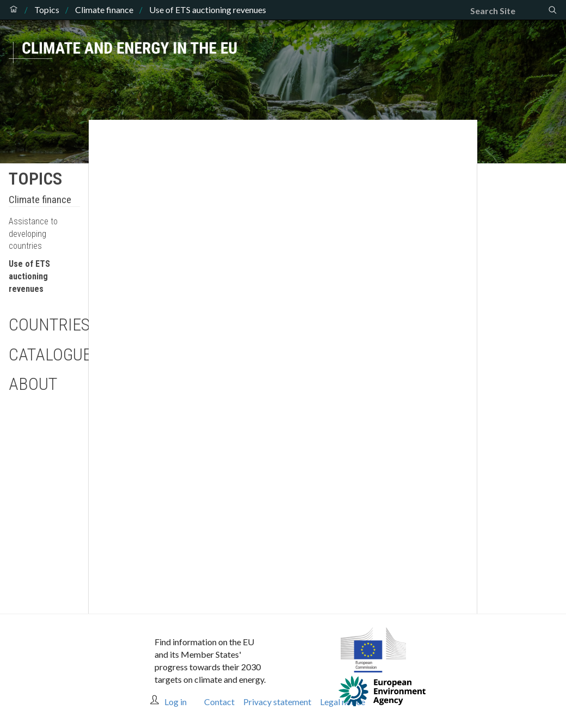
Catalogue (44, 354)
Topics (47, 10)
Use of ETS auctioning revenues (29, 276)
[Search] (509, 11)
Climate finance (104, 10)
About (33, 384)
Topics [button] (35, 179)
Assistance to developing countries (33, 234)
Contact (219, 702)
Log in (176, 702)
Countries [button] (44, 325)
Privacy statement (277, 702)
